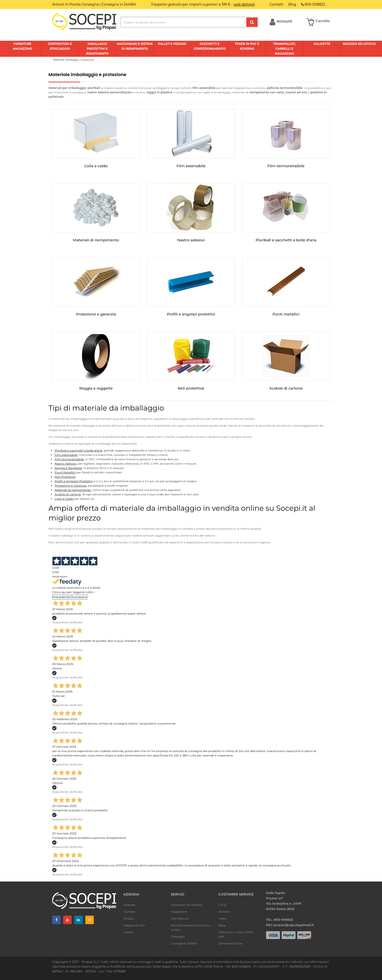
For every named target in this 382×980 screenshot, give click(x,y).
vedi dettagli (244, 4)
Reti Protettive (65, 477)
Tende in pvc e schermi (247, 46)
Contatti (129, 912)
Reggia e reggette (96, 388)
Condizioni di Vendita (186, 905)
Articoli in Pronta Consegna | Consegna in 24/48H (94, 4)
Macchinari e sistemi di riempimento (135, 46)
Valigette (322, 44)
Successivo (79, 597)
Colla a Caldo (64, 499)
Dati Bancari (180, 918)
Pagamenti (179, 912)
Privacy (129, 918)
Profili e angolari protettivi (191, 314)
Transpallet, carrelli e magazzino (284, 49)
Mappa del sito (134, 925)
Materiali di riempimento (96, 240)
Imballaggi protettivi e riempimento (97, 49)
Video (223, 918)
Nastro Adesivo (66, 464)
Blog (222, 925)
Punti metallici (286, 314)
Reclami (224, 912)
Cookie (129, 932)
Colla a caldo (96, 166)
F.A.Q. (223, 905)
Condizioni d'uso (231, 943)
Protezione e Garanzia (70, 485)
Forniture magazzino (23, 46)
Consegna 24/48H (184, 943)
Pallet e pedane (172, 44)
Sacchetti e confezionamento (210, 46)
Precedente (61, 597)
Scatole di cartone (286, 388)
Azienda (129, 905)
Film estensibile (191, 166)
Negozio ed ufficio (359, 44)
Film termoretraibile (286, 166)
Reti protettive (191, 388)
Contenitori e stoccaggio (60, 46)
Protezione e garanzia (96, 314)
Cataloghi (178, 936)
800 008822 (313, 4)
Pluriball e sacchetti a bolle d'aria (286, 240)
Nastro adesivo (191, 240)
